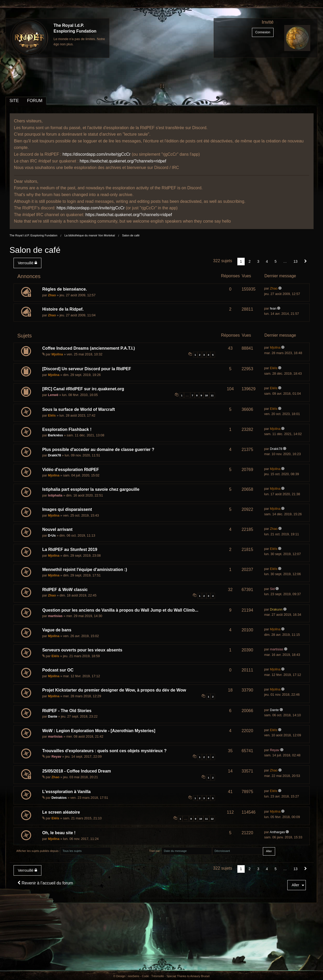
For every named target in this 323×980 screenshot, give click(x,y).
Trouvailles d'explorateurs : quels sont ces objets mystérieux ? (104, 751)
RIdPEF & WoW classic (65, 590)
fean (273, 308)
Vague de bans (57, 630)
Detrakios (59, 798)
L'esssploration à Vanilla (66, 792)
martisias (55, 616)
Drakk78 (54, 455)
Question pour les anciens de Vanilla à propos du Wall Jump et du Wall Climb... (120, 610)
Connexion (263, 32)
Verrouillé (27, 263)
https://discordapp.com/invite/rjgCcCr (96, 154)
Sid (272, 589)
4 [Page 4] (267, 261)
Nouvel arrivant (57, 529)
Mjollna (57, 354)
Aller (296, 885)
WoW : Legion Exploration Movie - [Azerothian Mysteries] (99, 731)
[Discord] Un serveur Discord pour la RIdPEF (87, 369)
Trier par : (155, 851)
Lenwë (53, 395)
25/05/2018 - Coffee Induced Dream (77, 771)
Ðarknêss (55, 435)
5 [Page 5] (276, 261)
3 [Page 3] (258, 261)
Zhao (52, 295)
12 (212, 819)
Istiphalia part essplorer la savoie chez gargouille (91, 489)
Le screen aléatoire (61, 812)
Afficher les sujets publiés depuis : (38, 851)
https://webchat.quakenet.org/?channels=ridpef (123, 161)
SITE (14, 101)
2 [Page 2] (250, 261)
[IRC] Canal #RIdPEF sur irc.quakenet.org (83, 389)
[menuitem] (28, 263)
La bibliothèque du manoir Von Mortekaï (90, 235)
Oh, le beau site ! (59, 833)
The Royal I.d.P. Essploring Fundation (34, 235)
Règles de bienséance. (65, 289)
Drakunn (276, 609)
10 (207, 395)
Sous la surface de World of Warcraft (78, 409)
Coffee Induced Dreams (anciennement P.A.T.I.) (88, 348)
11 (212, 395)
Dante (53, 716)
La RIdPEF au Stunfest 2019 (70, 549)
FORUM (35, 101)
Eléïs (274, 368)
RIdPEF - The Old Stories (67, 711)
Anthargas (277, 832)
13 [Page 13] (295, 261)
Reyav (56, 756)
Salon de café (131, 235)
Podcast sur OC (58, 670)
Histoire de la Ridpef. (63, 309)
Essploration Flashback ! (67, 429)
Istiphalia (55, 495)
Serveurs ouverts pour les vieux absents (82, 650)
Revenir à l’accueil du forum (45, 883)
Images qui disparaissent (67, 509)
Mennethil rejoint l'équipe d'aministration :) (85, 570)
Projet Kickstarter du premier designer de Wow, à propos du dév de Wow (114, 690)
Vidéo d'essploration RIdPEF (71, 470)
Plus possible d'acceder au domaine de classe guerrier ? (98, 450)
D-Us (52, 535)
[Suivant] (306, 261)
